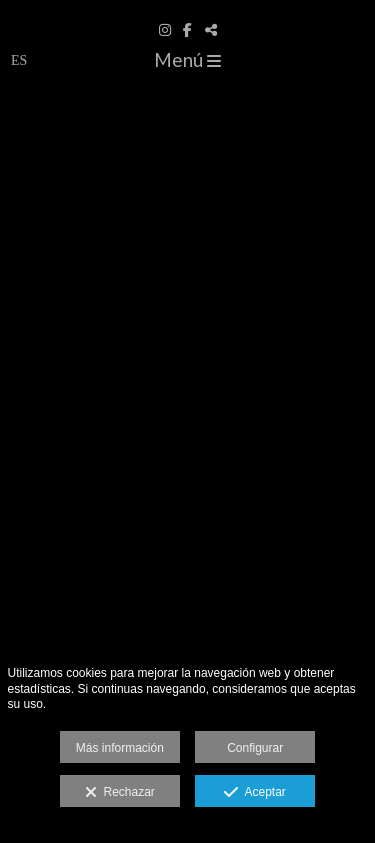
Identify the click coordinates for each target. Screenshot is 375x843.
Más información (120, 748)
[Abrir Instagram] (165, 30)
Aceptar (254, 793)
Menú (187, 59)
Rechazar (120, 793)
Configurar (255, 748)
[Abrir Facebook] (188, 30)
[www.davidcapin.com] (187, 7)
